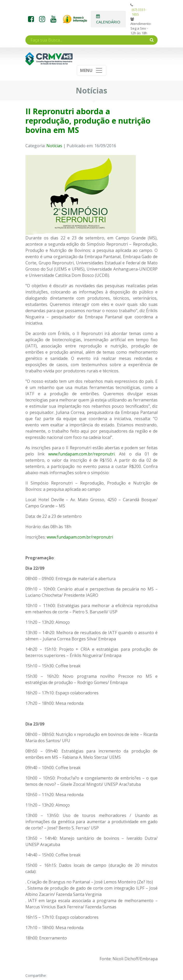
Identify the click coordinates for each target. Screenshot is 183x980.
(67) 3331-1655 (139, 12)
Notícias (54, 146)
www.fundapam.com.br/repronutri (81, 454)
